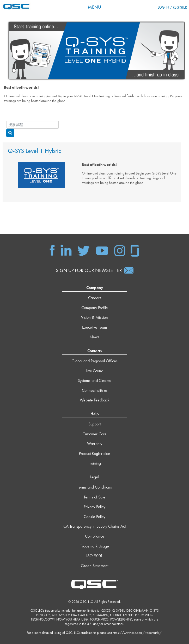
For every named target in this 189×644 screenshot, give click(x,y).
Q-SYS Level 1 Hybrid (35, 151)
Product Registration (95, 453)
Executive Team (94, 327)
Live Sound (94, 371)
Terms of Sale (94, 497)
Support (94, 424)
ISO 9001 (94, 556)
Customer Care (94, 434)
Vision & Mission (94, 317)
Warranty (95, 444)
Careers (95, 298)
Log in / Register (172, 7)
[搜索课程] (33, 125)
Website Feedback (95, 400)
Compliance (95, 536)
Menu (94, 7)
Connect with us (95, 390)
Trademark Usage (95, 546)
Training (94, 463)
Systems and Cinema (94, 380)
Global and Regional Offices (94, 361)
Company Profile (95, 308)
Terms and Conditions (94, 487)
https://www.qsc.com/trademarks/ (137, 633)
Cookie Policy (94, 517)
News (94, 337)
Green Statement (94, 566)
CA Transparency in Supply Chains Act (94, 526)
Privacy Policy (94, 507)
